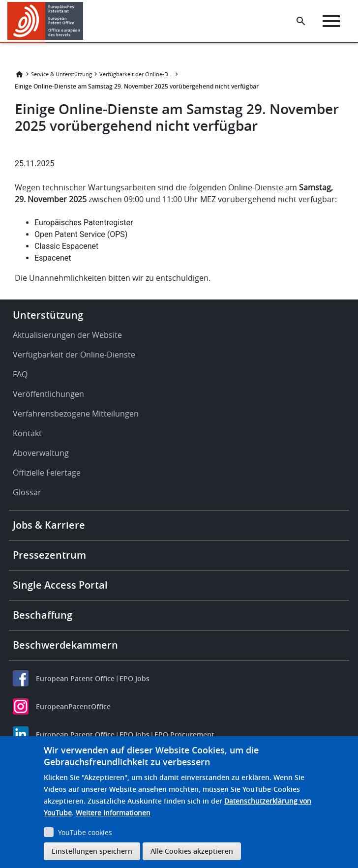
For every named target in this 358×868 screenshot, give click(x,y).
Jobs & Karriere (49, 525)
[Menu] (331, 21)
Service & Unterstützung (61, 74)
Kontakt (27, 433)
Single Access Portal (60, 585)
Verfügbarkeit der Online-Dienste (136, 74)
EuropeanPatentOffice (73, 706)
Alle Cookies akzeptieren (192, 851)
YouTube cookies (85, 832)
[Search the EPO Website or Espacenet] (301, 21)
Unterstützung (48, 315)
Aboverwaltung (41, 453)
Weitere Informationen (113, 813)
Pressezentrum (49, 555)
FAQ (20, 374)
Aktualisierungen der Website (67, 335)
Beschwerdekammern (65, 645)
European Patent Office (75, 678)
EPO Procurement (184, 734)
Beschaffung (43, 615)
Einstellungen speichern (92, 851)
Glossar (27, 492)
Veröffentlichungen (48, 394)
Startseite (19, 74)
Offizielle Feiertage (47, 473)
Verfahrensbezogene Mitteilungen (76, 414)
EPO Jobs (134, 678)
